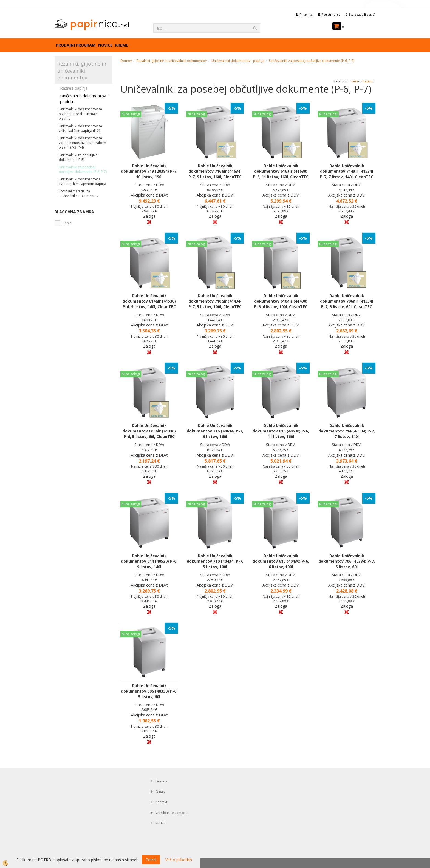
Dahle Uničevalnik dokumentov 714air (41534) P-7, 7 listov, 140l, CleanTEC (347, 171)
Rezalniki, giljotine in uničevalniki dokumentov (172, 61)
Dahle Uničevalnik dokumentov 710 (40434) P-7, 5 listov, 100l (215, 561)
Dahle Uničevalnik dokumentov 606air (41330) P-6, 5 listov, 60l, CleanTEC (149, 431)
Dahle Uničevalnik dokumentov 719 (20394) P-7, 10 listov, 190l (149, 171)
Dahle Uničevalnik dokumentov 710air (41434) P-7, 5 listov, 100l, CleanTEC (215, 301)
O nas (160, 792)
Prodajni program (76, 45)
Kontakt (161, 802)
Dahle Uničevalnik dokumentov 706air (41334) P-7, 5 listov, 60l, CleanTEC (347, 301)
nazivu (369, 81)
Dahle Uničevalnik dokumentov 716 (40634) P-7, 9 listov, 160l (215, 431)
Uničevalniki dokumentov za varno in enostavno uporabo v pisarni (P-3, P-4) (82, 143)
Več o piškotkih (179, 860)
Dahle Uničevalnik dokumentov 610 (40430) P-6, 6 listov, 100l (281, 561)
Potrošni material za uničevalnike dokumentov (78, 193)
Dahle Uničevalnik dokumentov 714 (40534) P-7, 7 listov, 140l (347, 431)
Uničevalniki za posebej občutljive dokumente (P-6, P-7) (83, 169)
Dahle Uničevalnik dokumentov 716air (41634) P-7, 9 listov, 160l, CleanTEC (215, 171)
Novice (105, 45)
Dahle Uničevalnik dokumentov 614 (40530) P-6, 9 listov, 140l (149, 561)
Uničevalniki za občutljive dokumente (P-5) (78, 157)
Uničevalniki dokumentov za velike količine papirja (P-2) (80, 128)
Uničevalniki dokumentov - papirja (84, 99)
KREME (122, 45)
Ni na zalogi (131, 114)
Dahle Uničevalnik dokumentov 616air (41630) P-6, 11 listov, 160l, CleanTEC (281, 171)
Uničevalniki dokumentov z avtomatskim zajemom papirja (82, 181)
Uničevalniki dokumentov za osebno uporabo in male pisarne (80, 114)
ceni (356, 81)
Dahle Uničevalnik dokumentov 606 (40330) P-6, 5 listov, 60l (149, 691)
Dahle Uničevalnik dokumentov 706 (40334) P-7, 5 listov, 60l (347, 561)
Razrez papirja (74, 88)
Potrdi (151, 860)
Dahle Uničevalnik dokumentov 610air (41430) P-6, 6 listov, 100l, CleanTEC (281, 301)
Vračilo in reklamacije (172, 813)
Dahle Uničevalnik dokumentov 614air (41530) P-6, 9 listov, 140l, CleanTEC (149, 301)
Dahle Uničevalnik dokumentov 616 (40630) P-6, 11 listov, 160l (281, 431)
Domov (126, 61)
